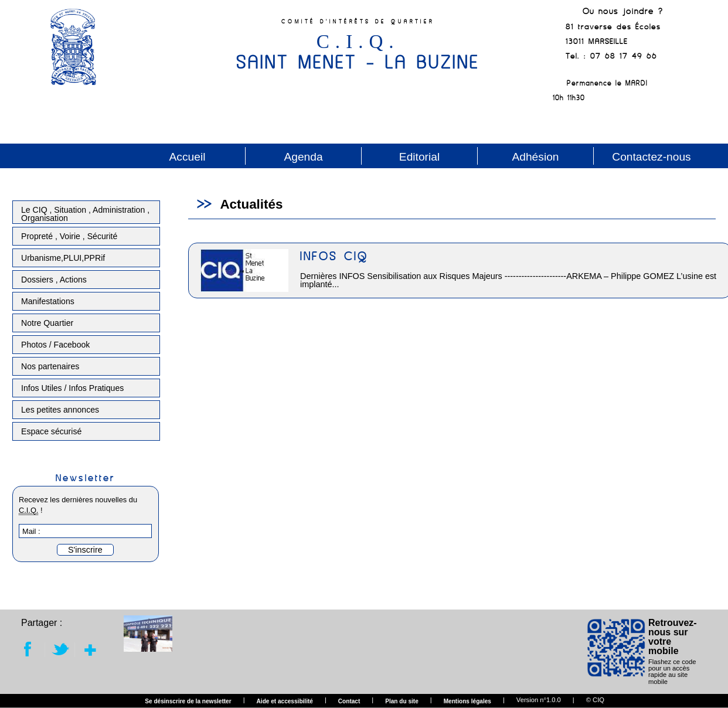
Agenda (303, 157)
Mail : (31, 531)
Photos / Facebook (55, 345)
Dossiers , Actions (54, 280)
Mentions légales (467, 702)
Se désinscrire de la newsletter (188, 702)
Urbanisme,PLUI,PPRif (63, 258)
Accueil (188, 157)
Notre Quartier (47, 323)
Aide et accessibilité (285, 702)
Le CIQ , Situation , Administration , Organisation (85, 214)
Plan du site (402, 702)
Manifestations (48, 301)
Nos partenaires (50, 366)
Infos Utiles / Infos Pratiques (72, 388)
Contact (349, 702)
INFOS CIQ (334, 256)
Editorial (419, 157)
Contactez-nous (651, 157)
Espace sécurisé (51, 431)
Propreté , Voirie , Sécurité (69, 236)
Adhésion (535, 157)
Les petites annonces (60, 410)
